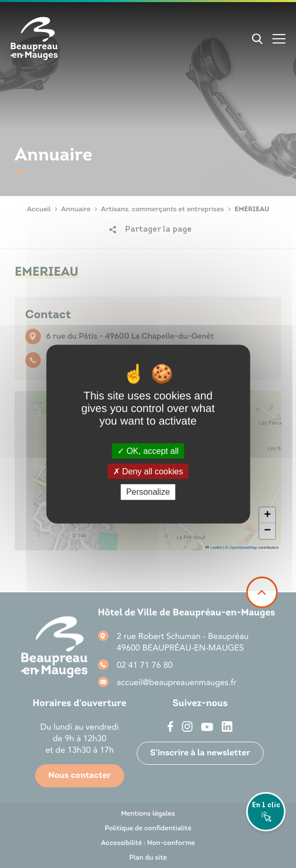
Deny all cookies (148, 471)
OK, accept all (148, 451)
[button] (267, 515)
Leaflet (214, 547)
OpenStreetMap (243, 547)
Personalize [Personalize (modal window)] (148, 492)
